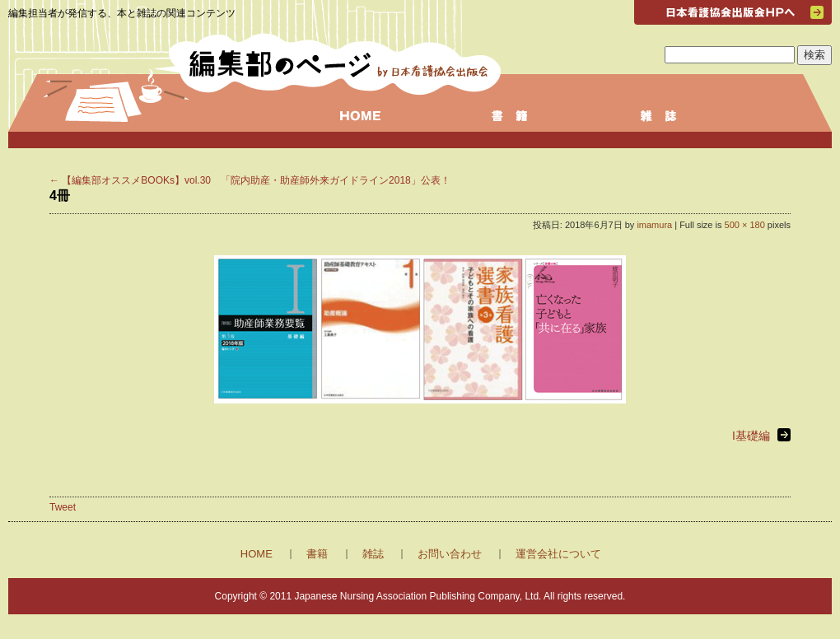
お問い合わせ (450, 554)
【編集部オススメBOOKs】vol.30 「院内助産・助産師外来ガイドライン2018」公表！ (250, 180)
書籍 (317, 554)
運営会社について (558, 554)
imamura (654, 225)
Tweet (63, 507)
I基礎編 (751, 436)
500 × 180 (745, 225)
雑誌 (373, 554)
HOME (257, 554)
